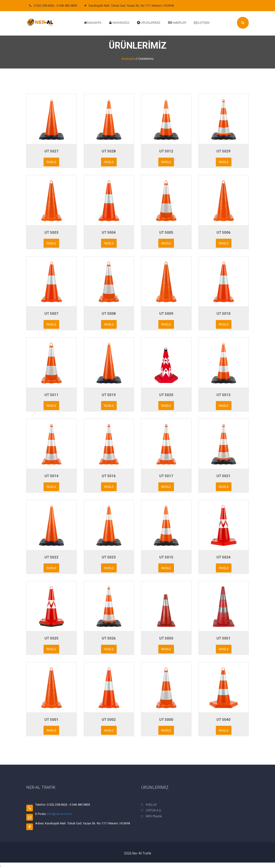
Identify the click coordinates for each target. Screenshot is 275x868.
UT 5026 (109, 638)
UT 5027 (51, 151)
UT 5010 (224, 314)
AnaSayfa (128, 59)
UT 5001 (51, 720)
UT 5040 (224, 720)
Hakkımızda (119, 23)
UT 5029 (224, 151)
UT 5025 (51, 638)
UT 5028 (109, 151)
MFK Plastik (154, 816)
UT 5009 (166, 314)
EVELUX (151, 805)
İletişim (202, 23)
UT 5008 (109, 314)
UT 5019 (109, 395)
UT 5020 (166, 395)
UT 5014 (51, 476)
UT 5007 (51, 314)
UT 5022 (51, 557)
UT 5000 (166, 720)
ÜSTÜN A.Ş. (154, 810)
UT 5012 (166, 151)
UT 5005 (166, 233)
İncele (51, 162)
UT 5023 (109, 557)
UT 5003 (51, 233)
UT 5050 (166, 638)
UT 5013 (224, 395)
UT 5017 (166, 476)
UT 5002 (109, 720)
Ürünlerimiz (149, 23)
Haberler (177, 23)
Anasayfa (93, 23)
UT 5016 (109, 476)
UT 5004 (109, 233)
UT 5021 (224, 476)
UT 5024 (224, 557)
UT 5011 (51, 395)
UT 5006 (224, 233)
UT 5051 (224, 638)
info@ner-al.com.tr (60, 814)
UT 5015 (166, 557)
